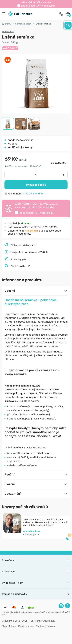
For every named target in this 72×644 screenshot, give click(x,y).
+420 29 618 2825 (33, 194)
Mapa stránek (9, 626)
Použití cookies (26, 626)
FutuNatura (8, 32)
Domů (7, 24)
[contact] (61, 14)
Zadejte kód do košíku (38, 6)
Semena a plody (23, 24)
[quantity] (36, 175)
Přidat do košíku (36, 185)
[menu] (5, 14)
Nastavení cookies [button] (45, 626)
